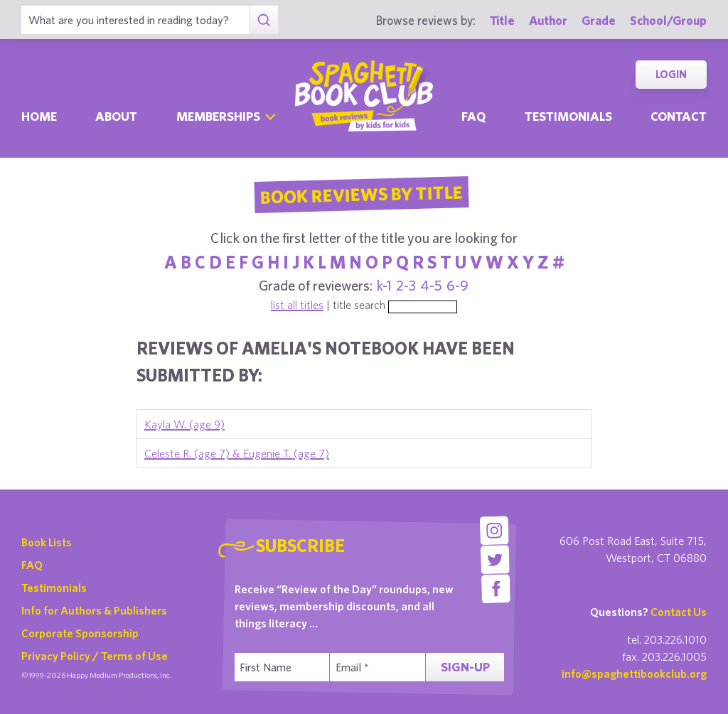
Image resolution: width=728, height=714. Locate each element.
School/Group (668, 20)
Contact (679, 116)
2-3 (406, 285)
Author (548, 20)
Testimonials (568, 116)
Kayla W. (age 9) (184, 424)
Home (39, 116)
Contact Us (679, 612)
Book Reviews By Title (361, 194)
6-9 (457, 285)
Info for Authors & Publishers (94, 610)
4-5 (431, 285)
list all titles (297, 305)
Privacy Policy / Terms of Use (95, 656)
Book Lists (47, 542)
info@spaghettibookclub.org (634, 674)
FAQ (32, 565)
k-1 (384, 285)
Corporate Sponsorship (80, 633)
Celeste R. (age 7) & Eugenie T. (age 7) (237, 453)
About (116, 116)
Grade (599, 20)
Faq (473, 116)
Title (502, 20)
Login (671, 74)
